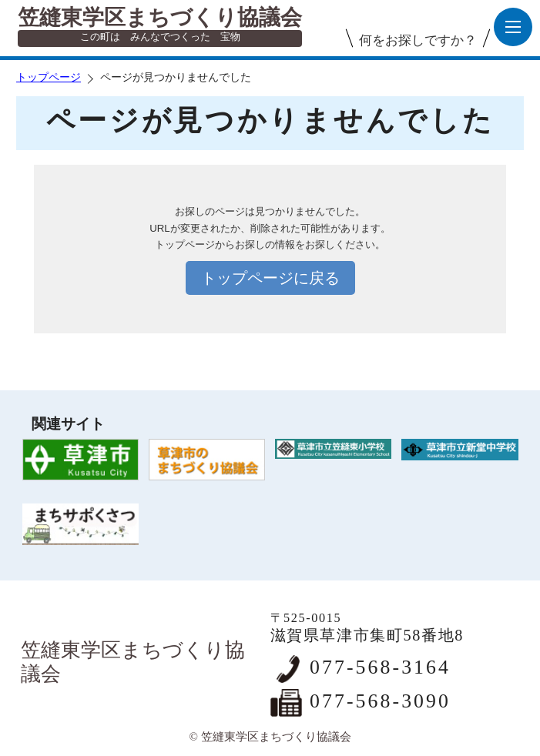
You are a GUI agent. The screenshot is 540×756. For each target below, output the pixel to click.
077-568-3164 (380, 667)
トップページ (49, 77)
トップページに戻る (270, 278)
